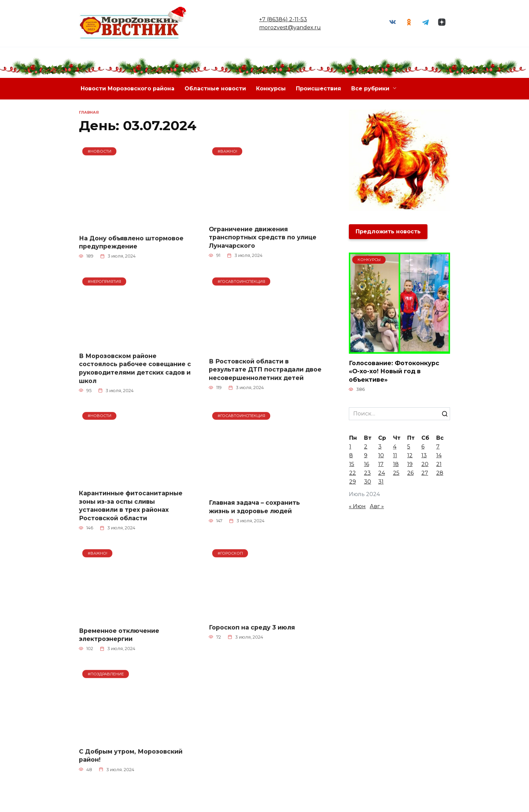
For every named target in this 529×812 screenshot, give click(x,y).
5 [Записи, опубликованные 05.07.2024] (409, 447)
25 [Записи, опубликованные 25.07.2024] (396, 473)
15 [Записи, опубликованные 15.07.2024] (352, 465)
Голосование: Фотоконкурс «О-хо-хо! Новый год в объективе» (394, 371)
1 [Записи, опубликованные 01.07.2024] (350, 447)
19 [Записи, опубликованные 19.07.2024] (410, 465)
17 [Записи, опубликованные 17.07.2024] (381, 465)
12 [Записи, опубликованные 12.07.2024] (410, 456)
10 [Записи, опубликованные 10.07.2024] (381, 456)
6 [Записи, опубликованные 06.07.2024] (423, 447)
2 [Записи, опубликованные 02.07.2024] (366, 447)
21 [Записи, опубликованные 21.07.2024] (439, 465)
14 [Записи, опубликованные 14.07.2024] (439, 456)
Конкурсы (271, 89)
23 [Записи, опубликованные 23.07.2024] (367, 473)
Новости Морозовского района (128, 89)
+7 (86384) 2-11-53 (282, 19)
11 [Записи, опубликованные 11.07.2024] (395, 456)
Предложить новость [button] (388, 231)
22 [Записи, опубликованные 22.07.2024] (353, 473)
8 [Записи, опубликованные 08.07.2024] (351, 456)
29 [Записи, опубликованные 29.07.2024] (353, 482)
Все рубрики (370, 89)
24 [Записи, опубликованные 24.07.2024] (382, 473)
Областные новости (215, 89)
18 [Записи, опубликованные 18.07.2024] (396, 465)
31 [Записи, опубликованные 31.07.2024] (381, 482)
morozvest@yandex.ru (289, 27)
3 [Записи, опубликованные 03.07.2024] (380, 447)
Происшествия (318, 89)
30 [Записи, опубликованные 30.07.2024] (368, 482)
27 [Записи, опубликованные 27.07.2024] (425, 473)
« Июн (357, 507)
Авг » (377, 507)
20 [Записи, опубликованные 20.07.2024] (425, 465)
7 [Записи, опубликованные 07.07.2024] (438, 447)
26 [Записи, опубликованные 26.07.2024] (410, 473)
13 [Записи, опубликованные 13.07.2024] (424, 456)
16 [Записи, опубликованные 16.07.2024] (367, 465)
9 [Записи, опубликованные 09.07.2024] (366, 456)
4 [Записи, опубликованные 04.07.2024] (395, 447)
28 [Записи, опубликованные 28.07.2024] (440, 473)
